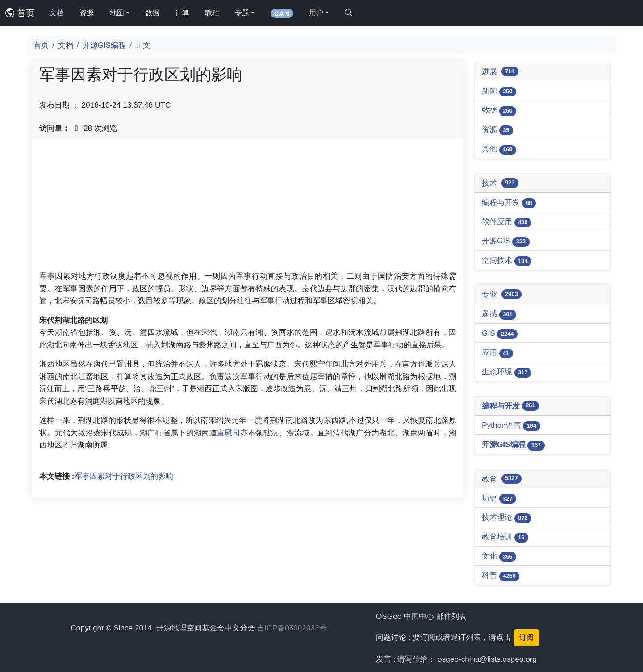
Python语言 (511, 426)
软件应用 (507, 222)
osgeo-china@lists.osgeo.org (487, 659)
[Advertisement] (248, 208)
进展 (500, 71)
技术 (500, 183)
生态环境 (507, 372)
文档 (57, 13)
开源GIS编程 (104, 45)
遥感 (499, 314)
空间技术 (507, 261)
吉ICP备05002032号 (292, 628)
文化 (499, 557)
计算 (182, 13)
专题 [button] (242, 13)
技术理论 (507, 518)
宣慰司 (229, 433)
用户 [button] (316, 13)
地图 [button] (117, 13)
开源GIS (506, 241)
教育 (502, 479)
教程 (212, 13)
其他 (499, 149)
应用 (497, 353)
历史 (499, 499)
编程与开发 (509, 203)
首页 (20, 13)
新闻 (499, 91)
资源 (87, 13)
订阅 (526, 637)
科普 (501, 576)
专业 (502, 294)
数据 (152, 13)
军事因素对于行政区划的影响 (124, 476)
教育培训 (505, 537)
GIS (500, 334)
